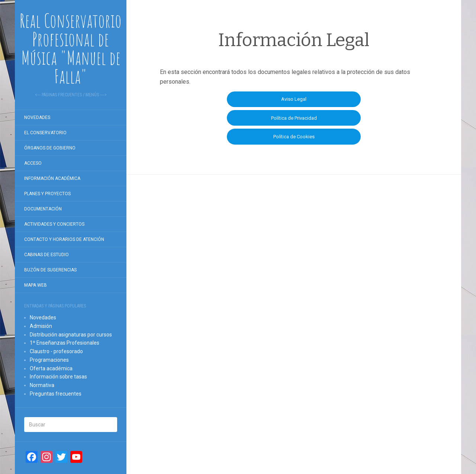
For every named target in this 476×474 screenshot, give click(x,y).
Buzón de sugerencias (50, 270)
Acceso (33, 163)
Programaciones (49, 360)
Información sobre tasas (58, 377)
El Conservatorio (45, 133)
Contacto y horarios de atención (64, 239)
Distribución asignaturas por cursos (71, 335)
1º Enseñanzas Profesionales (65, 343)
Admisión (41, 326)
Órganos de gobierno (50, 148)
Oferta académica (51, 368)
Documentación (43, 209)
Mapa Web (36, 285)
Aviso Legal (294, 99)
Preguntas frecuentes (56, 394)
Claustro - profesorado (56, 351)
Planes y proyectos (47, 194)
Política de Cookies (294, 137)
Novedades (37, 117)
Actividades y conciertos (54, 224)
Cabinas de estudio (46, 255)
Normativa (42, 385)
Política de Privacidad (294, 118)
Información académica (52, 178)
